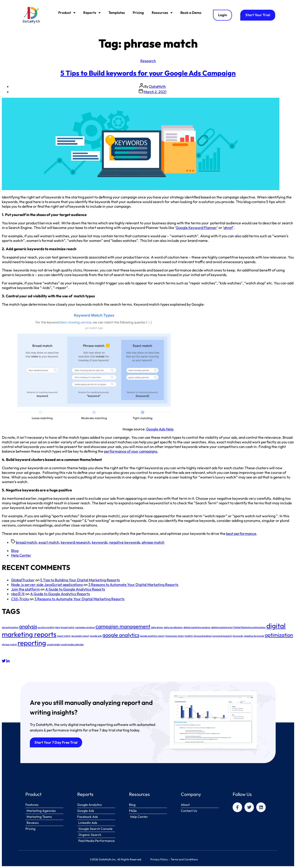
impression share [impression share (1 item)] (175, 636)
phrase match (153, 542)
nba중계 (18, 594)
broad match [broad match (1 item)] (68, 627)
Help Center (21, 555)
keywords (100, 542)
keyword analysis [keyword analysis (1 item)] (203, 636)
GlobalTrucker (23, 580)
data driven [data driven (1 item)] (157, 627)
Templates (117, 13)
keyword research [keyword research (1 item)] (222, 636)
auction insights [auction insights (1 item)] (46, 627)
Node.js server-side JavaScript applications (47, 585)
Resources (162, 13)
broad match (26, 542)
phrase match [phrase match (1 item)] (9, 644)
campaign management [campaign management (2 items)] (123, 626)
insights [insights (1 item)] (189, 636)
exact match (49, 542)
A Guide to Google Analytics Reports (75, 589)
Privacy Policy (159, 859)
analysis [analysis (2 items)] (28, 626)
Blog (15, 551)
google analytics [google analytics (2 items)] (121, 635)
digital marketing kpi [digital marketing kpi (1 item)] (222, 627)
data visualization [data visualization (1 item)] (173, 627)
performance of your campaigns (131, 451)
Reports (92, 13)
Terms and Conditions (184, 859)
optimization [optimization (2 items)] (279, 635)
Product (67, 13)
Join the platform (25, 589)
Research (148, 61)
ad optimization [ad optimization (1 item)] (10, 627)
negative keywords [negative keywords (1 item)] (254, 636)
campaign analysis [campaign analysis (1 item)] (85, 627)
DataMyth (157, 86)
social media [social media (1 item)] (53, 644)
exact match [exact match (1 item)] (64, 636)
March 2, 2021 (155, 92)
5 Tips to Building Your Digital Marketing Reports (80, 580)
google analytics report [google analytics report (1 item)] (152, 636)
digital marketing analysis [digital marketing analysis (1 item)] (197, 627)
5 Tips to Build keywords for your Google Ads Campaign (148, 73)
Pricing (138, 13)
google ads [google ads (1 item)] (96, 636)
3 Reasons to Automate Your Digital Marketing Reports (133, 585)
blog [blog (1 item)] (58, 627)
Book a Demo (191, 13)
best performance (241, 533)
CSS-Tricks (20, 599)
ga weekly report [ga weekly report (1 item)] (80, 636)
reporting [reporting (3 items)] (32, 643)
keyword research (76, 542)
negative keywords (125, 542)
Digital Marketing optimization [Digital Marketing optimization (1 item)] (250, 627)
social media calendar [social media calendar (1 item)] (72, 644)
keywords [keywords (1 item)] (238, 636)
